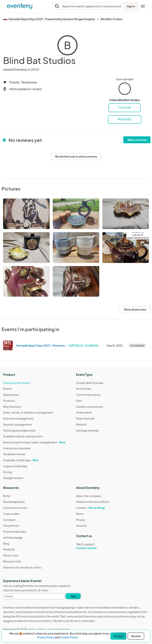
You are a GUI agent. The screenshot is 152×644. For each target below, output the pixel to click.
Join (73, 596)
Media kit (9, 549)
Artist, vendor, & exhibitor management (28, 412)
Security (81, 526)
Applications (11, 395)
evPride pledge (13, 538)
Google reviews (13, 478)
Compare (9, 520)
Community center (15, 508)
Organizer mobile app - (21, 460)
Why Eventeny (12, 407)
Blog (6, 544)
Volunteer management (18, 418)
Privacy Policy (46, 637)
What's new (11, 555)
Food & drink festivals (90, 383)
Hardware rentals (14, 454)
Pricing (7, 472)
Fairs (79, 401)
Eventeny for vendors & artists (22, 567)
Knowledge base (14, 502)
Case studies (11, 514)
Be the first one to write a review (76, 156)
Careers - (91, 508)
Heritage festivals (87, 430)
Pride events (84, 412)
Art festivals (84, 389)
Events (7, 389)
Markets (81, 424)
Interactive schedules (17, 448)
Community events (88, 395)
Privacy (81, 520)
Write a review (137, 140)
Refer (7, 496)
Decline (136, 636)
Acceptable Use (59, 629)
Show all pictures (135, 309)
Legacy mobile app (15, 466)
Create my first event (17, 383)
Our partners (11, 526)
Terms (80, 514)
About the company (89, 496)
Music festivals (85, 418)
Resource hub (12, 561)
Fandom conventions (89, 407)
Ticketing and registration (19, 430)
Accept (118, 636)
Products (9, 401)
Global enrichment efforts (93, 502)
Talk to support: (93, 546)
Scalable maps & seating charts (23, 436)
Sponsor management (18, 424)
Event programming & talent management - (34, 442)
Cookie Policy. (69, 637)
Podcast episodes (15, 532)
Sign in (131, 6)
